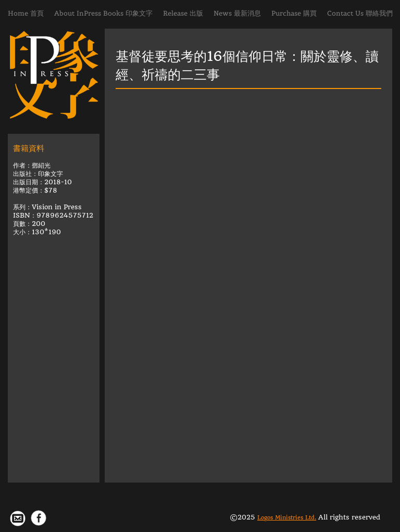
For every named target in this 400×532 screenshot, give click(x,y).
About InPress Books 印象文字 (103, 13)
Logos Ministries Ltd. (287, 518)
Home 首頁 (26, 13)
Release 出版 (183, 13)
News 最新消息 (237, 13)
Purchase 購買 (294, 13)
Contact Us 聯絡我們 (360, 13)
